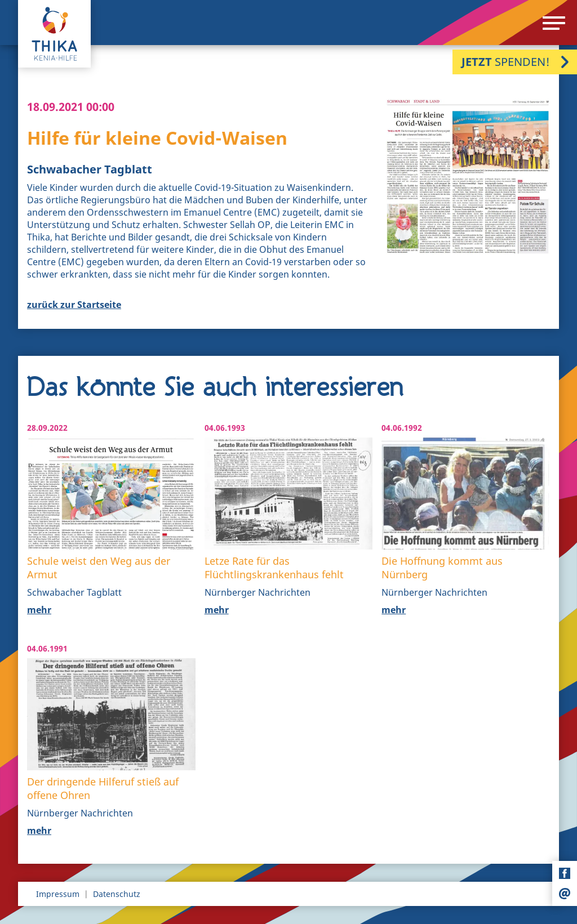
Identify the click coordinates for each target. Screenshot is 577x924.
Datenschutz (117, 894)
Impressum (58, 894)
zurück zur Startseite (74, 305)
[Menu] (554, 23)
